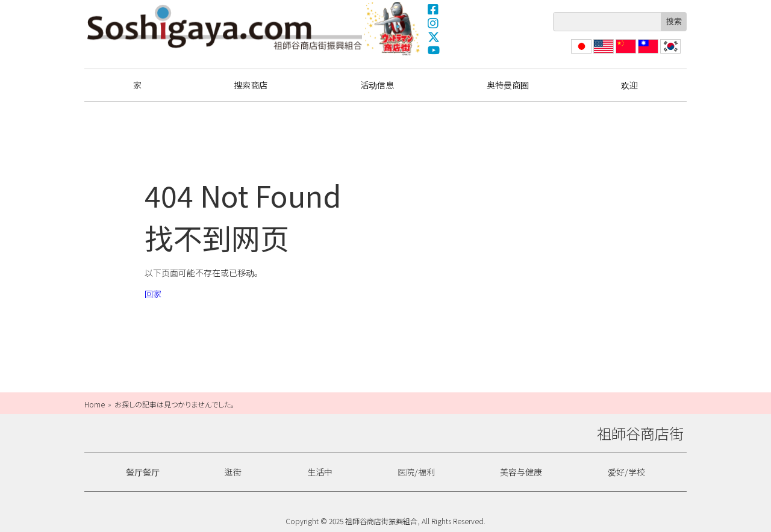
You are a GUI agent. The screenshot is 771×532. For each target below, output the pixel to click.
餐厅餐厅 (143, 472)
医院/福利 (416, 472)
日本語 (580, 53)
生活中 (320, 472)
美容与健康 (521, 472)
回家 (153, 294)
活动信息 (377, 85)
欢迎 (629, 85)
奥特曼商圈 (393, 28)
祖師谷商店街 (225, 27)
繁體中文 (647, 53)
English (604, 53)
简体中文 (625, 53)
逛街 (233, 472)
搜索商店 (251, 85)
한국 (669, 53)
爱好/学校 (626, 472)
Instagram (434, 23)
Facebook (434, 9)
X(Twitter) (434, 37)
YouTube (434, 51)
